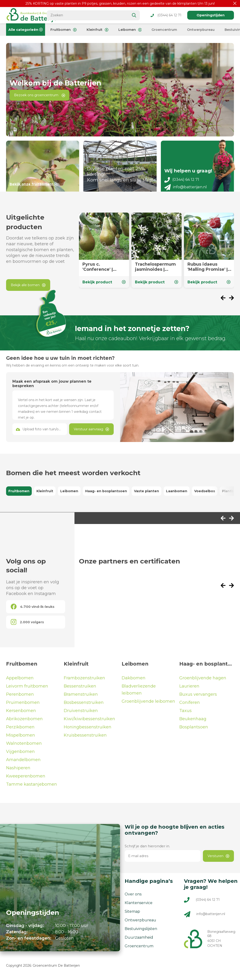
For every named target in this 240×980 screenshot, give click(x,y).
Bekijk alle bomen (28, 287)
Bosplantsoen (194, 729)
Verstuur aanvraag (91, 431)
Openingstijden (211, 15)
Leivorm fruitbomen (27, 688)
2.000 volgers (27, 624)
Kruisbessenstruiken (85, 737)
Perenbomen (20, 696)
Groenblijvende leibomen (148, 703)
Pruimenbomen (23, 704)
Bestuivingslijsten (141, 930)
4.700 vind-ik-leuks (33, 608)
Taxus (185, 712)
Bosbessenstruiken (84, 704)
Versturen (218, 858)
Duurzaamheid (139, 939)
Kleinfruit (97, 30)
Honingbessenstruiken (88, 729)
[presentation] (225, 300)
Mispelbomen (21, 737)
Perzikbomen (20, 729)
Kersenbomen (21, 712)
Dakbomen (134, 680)
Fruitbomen (64, 30)
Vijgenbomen (20, 753)
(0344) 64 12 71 (166, 15)
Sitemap (132, 913)
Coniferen (190, 704)
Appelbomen (20, 680)
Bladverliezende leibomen (139, 691)
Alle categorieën (26, 30)
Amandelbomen (23, 761)
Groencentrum (164, 30)
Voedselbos (205, 493)
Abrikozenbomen (24, 720)
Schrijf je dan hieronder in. (147, 848)
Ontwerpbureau (201, 30)
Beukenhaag (193, 720)
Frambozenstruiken (84, 680)
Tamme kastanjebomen (32, 786)
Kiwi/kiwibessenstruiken (89, 720)
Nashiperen (18, 770)
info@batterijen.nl (186, 189)
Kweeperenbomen (26, 778)
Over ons (133, 896)
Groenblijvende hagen (203, 680)
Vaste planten (146, 493)
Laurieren (189, 688)
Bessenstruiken (80, 688)
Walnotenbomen (24, 745)
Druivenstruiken (81, 712)
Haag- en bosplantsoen (106, 493)
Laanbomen (177, 493)
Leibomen (130, 30)
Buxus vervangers (198, 696)
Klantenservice (139, 904)
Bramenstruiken (81, 696)
